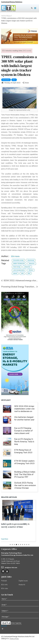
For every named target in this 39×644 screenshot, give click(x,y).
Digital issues (23, 581)
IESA (29, 273)
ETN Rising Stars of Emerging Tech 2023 (23, 451)
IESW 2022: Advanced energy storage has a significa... (19, 281)
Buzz (14, 80)
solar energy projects (19, 270)
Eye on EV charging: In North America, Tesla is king (24, 441)
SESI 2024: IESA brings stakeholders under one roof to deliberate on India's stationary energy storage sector (25, 409)
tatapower (32, 264)
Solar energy (17, 267)
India (22, 273)
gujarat (15, 273)
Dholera (31, 270)
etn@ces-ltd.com (11, 568)
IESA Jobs (5, 588)
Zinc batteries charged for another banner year (24, 418)
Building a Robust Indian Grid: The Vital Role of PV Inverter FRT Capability (25, 474)
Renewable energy (18, 260)
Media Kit (22, 585)
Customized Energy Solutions (12, 2)
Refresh (4, 626)
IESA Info (4, 585)
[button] (10, 545)
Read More (6, 539)
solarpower (27, 267)
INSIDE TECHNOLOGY (19, 264)
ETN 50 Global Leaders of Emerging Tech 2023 (24, 462)
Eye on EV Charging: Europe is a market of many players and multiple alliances (23, 430)
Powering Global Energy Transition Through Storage (19, 287)
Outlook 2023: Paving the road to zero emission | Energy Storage (25, 485)
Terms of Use (14, 639)
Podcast (4, 581)
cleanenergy (31, 260)
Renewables (6, 80)
